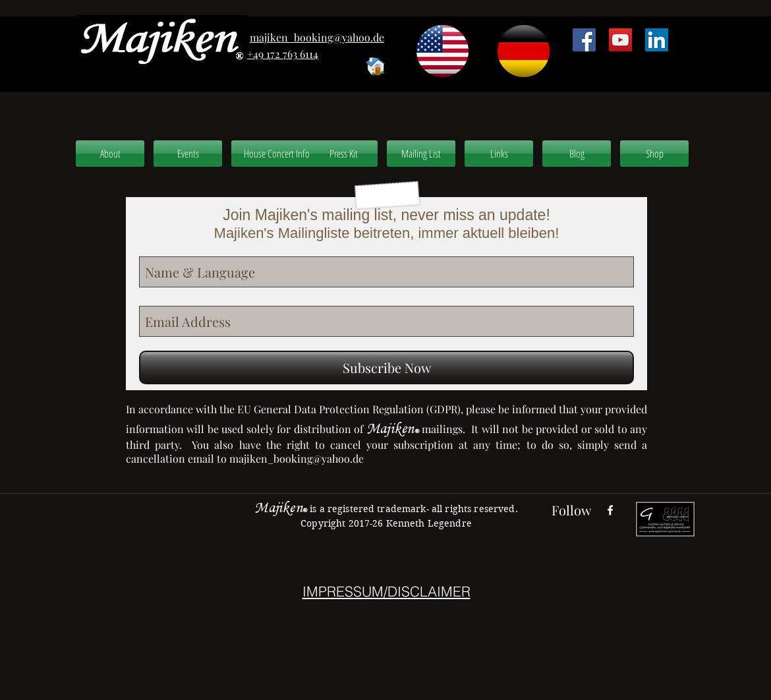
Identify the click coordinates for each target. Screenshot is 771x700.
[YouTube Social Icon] (620, 40)
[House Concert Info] (277, 154)
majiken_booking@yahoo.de (297, 458)
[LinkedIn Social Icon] (657, 40)
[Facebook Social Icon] (584, 40)
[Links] (499, 154)
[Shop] (654, 154)
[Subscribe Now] (386, 367)
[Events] (188, 154)
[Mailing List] (421, 154)
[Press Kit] (343, 154)
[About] (110, 154)
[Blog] (577, 154)
